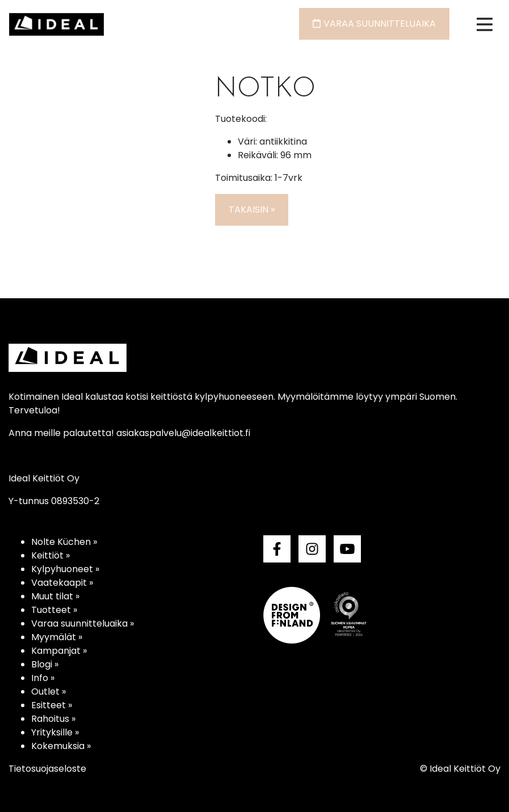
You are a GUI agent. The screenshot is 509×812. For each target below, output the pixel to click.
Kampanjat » (59, 651)
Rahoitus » (53, 719)
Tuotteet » (54, 610)
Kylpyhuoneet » (65, 569)
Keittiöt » (51, 555)
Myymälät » (57, 637)
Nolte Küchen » (64, 542)
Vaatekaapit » (62, 583)
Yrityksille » (55, 732)
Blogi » (45, 664)
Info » (43, 678)
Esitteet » (52, 705)
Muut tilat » (55, 596)
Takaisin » (252, 210)
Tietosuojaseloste (47, 769)
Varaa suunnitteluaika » (83, 623)
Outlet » (49, 692)
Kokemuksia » (61, 746)
